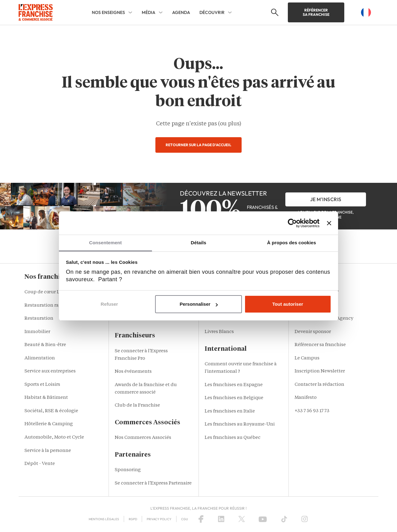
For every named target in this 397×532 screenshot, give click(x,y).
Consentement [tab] (105, 243)
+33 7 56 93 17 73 (312, 411)
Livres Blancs (219, 332)
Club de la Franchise (137, 406)
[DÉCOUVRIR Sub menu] (230, 12)
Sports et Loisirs (42, 385)
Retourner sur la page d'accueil (198, 145)
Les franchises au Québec (233, 438)
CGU (185, 519)
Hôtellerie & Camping (49, 424)
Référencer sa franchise (316, 12)
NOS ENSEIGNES (108, 12)
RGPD (133, 519)
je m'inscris (326, 199)
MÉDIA (149, 12)
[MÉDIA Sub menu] (161, 12)
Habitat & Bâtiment (46, 398)
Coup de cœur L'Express (51, 292)
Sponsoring (128, 470)
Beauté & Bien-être (45, 345)
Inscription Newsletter (320, 371)
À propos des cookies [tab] (292, 243)
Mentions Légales (104, 519)
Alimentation (40, 358)
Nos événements (133, 372)
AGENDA (181, 12)
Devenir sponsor (313, 332)
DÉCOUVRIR (212, 12)
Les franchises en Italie (230, 411)
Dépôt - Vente (40, 464)
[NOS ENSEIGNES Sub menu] (130, 12)
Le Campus (307, 358)
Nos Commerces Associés (143, 438)
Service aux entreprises (50, 371)
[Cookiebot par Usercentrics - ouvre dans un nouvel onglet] (292, 223)
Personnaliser (199, 304)
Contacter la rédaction (319, 385)
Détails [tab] (198, 243)
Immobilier (37, 332)
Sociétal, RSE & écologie (51, 411)
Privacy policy (159, 519)
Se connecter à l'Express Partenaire (153, 483)
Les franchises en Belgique (234, 398)
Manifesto (306, 398)
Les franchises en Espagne (234, 385)
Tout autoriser (288, 304)
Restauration (39, 319)
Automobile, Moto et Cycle (54, 437)
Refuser (109, 304)
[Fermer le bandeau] (329, 223)
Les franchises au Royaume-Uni (240, 424)
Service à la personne (48, 451)
